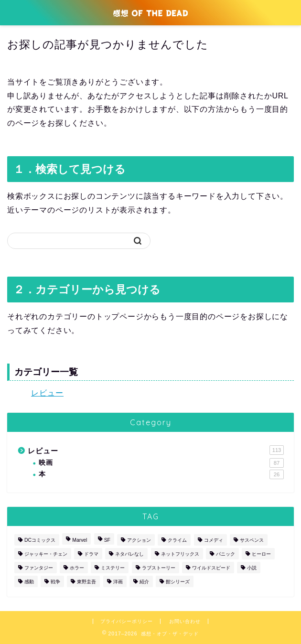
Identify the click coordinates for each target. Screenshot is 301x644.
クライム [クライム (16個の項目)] (177, 540)
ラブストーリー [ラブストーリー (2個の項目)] (159, 568)
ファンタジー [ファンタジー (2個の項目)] (39, 568)
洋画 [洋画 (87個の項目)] (118, 582)
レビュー (47, 393)
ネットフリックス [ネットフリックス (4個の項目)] (180, 554)
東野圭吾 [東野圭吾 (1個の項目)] (86, 582)
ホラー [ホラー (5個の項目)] (77, 568)
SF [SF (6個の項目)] (107, 540)
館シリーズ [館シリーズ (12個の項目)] (178, 582)
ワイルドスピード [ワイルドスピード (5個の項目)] (211, 568)
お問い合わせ (185, 621)
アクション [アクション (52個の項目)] (139, 540)
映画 (161, 463)
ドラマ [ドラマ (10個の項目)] (91, 554)
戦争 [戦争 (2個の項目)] (55, 582)
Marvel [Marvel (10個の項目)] (80, 540)
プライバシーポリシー (127, 621)
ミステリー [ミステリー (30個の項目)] (113, 568)
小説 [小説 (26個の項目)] (252, 568)
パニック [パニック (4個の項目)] (226, 554)
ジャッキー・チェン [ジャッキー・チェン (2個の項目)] (46, 554)
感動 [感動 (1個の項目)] (29, 582)
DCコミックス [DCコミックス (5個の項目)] (40, 540)
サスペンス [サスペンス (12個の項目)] (252, 540)
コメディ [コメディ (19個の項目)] (214, 540)
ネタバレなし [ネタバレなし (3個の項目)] (129, 554)
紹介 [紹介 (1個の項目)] (144, 582)
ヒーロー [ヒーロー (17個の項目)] (261, 554)
